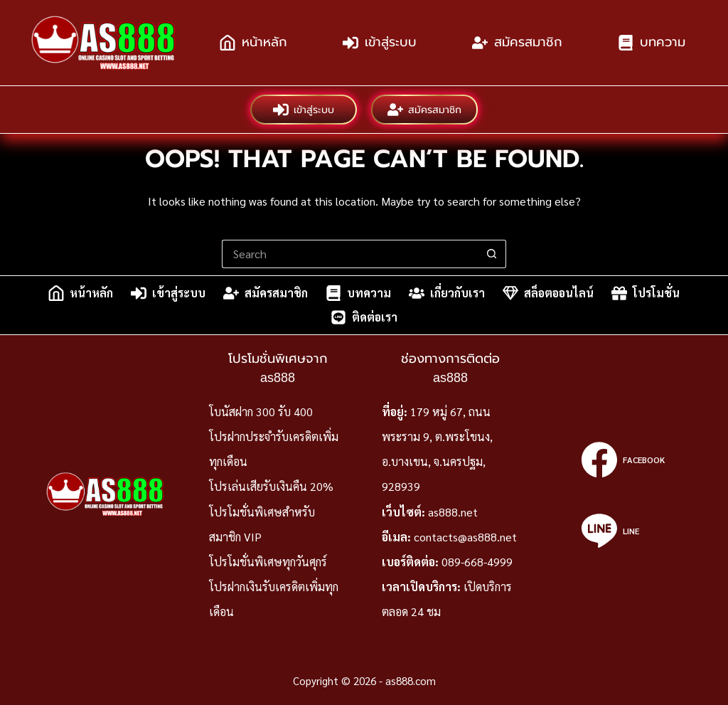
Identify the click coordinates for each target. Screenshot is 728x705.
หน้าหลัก (253, 43)
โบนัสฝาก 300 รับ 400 (261, 412)
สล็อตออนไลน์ (548, 293)
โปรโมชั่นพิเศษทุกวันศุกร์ (268, 562)
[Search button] (492, 254)
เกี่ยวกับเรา (447, 293)
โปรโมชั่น (646, 293)
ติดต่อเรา (364, 317)
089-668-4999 (477, 562)
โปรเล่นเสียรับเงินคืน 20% (271, 486)
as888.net (453, 512)
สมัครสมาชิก (517, 43)
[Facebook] (623, 460)
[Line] (623, 531)
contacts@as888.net (465, 537)
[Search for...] (350, 254)
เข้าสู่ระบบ (380, 43)
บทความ (652, 43)
